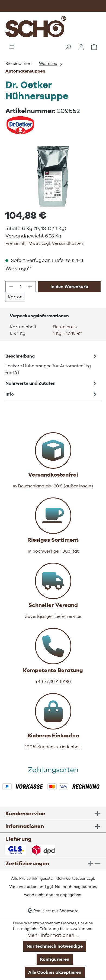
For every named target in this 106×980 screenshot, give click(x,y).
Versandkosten (23, 887)
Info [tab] (52, 394)
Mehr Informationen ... (53, 935)
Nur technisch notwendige (55, 946)
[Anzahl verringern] (11, 287)
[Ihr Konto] (81, 47)
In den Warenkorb (69, 287)
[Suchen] (68, 47)
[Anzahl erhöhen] (30, 287)
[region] (53, 176)
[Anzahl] (21, 287)
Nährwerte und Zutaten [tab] (52, 383)
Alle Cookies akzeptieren (55, 972)
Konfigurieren (55, 959)
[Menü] (12, 47)
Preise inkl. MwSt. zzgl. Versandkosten (44, 243)
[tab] (52, 364)
